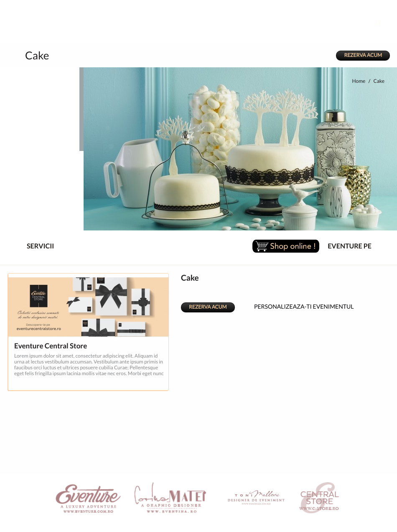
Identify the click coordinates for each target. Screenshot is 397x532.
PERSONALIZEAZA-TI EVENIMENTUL (297, 306)
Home (359, 81)
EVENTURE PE (350, 246)
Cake (379, 81)
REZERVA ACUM (363, 55)
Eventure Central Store (51, 346)
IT (385, 23)
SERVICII (33, 247)
